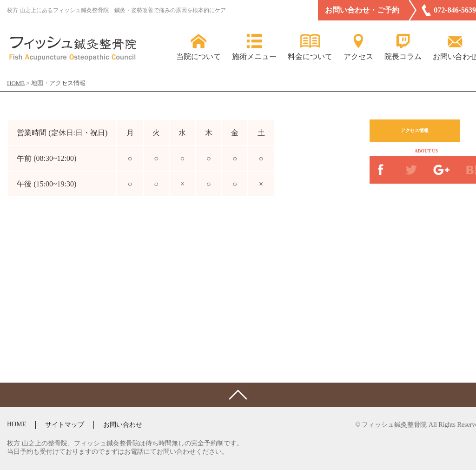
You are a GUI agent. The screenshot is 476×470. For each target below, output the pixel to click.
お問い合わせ (123, 425)
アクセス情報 (415, 130)
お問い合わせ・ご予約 (362, 10)
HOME (17, 424)
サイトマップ (65, 425)
